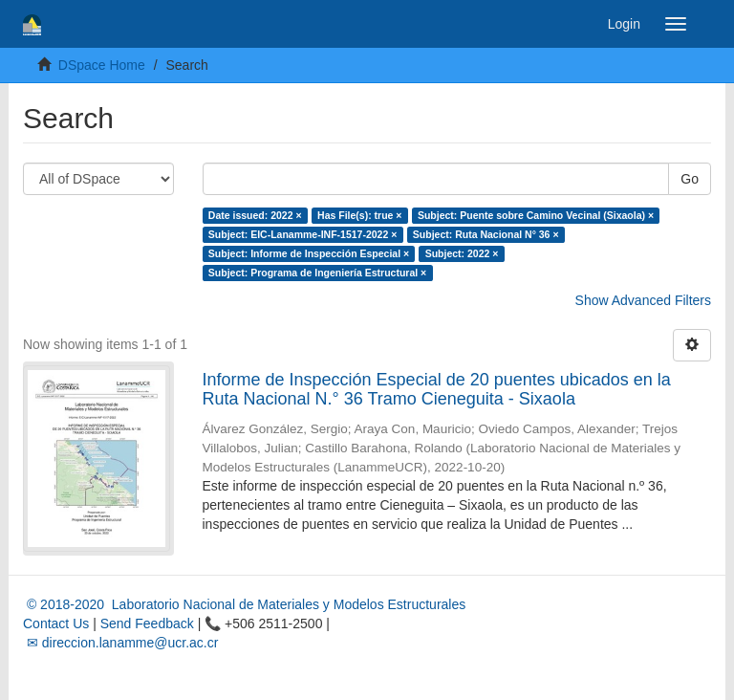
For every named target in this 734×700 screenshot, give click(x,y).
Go (690, 179)
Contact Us (56, 623)
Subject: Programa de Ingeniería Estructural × (317, 273)
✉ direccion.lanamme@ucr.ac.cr (120, 643)
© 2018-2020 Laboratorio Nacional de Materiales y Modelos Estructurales (244, 604)
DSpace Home (102, 65)
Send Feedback (147, 623)
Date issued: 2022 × (255, 215)
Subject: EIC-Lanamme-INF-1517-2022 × (303, 234)
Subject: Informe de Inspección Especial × (309, 253)
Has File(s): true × (359, 215)
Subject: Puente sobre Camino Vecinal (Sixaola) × (536, 215)
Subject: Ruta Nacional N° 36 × (486, 234)
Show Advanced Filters (643, 300)
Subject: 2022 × (462, 253)
